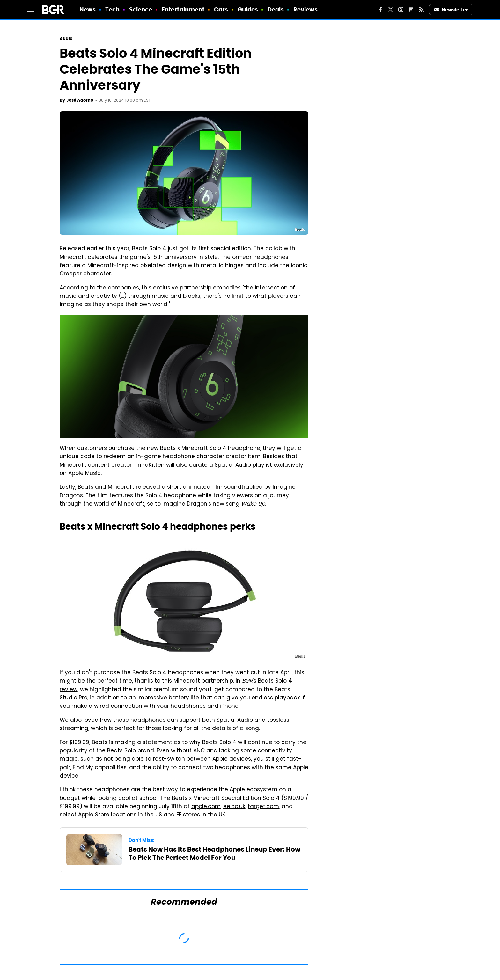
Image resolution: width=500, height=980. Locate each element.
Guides (248, 9)
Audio (66, 38)
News (88, 9)
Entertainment (183, 9)
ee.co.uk (234, 807)
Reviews (306, 9)
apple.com (206, 807)
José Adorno (80, 100)
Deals (276, 9)
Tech (112, 9)
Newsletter (451, 10)
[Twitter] (391, 10)
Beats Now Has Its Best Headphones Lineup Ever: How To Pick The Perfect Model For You (214, 853)
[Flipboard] (411, 10)
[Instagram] (401, 10)
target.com (263, 807)
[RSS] (421, 10)
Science (141, 9)
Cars (221, 9)
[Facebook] (380, 10)
